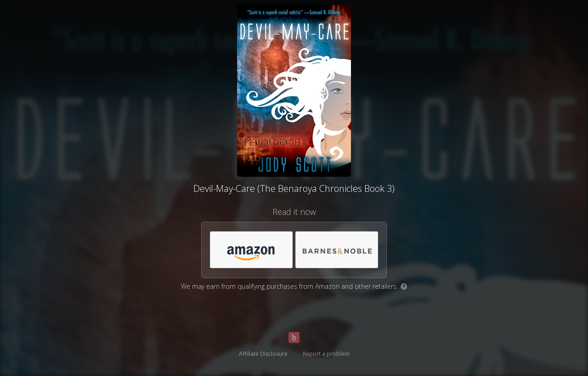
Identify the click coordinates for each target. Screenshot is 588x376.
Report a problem (326, 354)
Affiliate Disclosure (263, 354)
